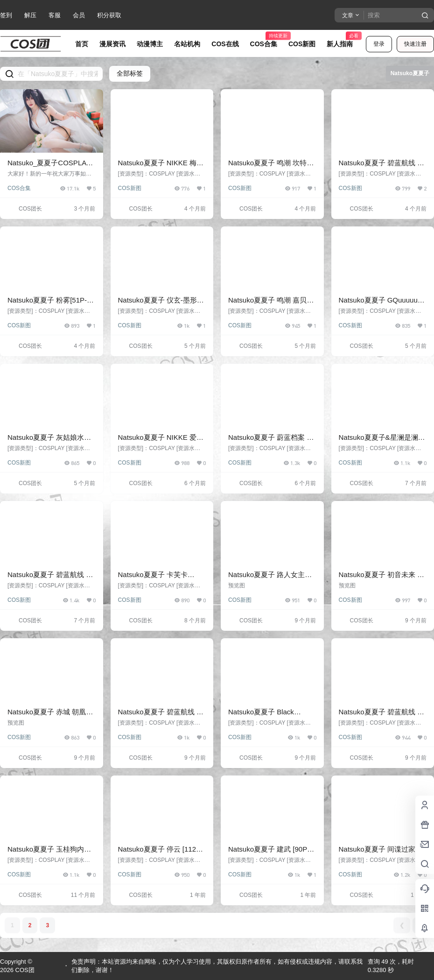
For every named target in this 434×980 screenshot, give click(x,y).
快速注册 (415, 44)
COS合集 (19, 188)
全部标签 (130, 73)
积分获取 (109, 15)
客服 (55, 15)
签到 (6, 15)
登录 (379, 44)
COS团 (24, 970)
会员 (79, 15)
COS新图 (130, 188)
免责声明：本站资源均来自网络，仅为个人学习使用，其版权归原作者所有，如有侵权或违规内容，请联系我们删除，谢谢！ (217, 966)
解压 (30, 15)
